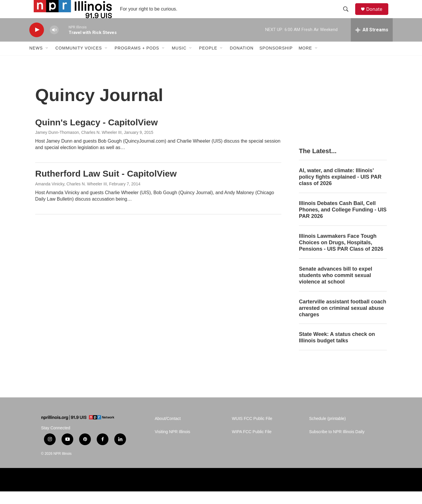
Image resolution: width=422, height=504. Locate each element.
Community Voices (79, 61)
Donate (378, 15)
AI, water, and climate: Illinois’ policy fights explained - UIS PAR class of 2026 (340, 189)
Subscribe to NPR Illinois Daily (337, 444)
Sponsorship (276, 61)
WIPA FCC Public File (252, 444)
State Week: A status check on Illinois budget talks (337, 350)
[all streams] (372, 42)
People (208, 61)
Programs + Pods (137, 61)
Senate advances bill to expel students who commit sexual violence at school (336, 288)
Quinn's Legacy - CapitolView (96, 135)
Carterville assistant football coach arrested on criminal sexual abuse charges (343, 321)
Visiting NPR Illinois (172, 444)
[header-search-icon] (348, 16)
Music (179, 61)
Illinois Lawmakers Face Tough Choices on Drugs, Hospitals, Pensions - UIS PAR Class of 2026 (341, 255)
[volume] (54, 43)
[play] (37, 43)
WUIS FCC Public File (252, 431)
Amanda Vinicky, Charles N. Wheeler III (71, 197)
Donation (242, 61)
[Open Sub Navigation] (47, 61)
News (36, 61)
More (305, 61)
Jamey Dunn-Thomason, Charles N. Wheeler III (78, 145)
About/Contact (168, 431)
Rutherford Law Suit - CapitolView (106, 186)
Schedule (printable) (327, 431)
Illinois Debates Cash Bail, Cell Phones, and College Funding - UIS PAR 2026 (343, 222)
